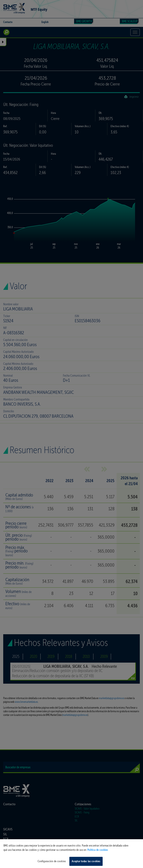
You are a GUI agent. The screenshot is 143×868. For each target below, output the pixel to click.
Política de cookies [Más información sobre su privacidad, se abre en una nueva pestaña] (98, 853)
